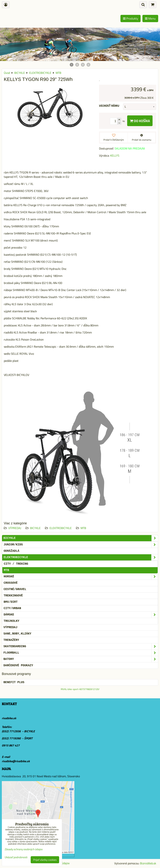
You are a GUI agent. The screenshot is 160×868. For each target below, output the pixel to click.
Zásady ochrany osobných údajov (24, 849)
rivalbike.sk (9, 718)
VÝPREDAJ (15, 528)
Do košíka (140, 121)
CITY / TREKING (16, 564)
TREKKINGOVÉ (13, 596)
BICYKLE (35, 528)
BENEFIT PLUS (14, 682)
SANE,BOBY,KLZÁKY (17, 634)
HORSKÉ (81, 577)
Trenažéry (11, 640)
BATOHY (81, 659)
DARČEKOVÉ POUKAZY (18, 666)
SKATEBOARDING (81, 646)
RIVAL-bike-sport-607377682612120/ (80, 689)
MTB (83, 528)
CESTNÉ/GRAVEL (15, 589)
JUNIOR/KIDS (81, 545)
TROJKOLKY (11, 621)
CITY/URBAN (12, 608)
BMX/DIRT (11, 602)
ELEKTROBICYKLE (61, 528)
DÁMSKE (81, 615)
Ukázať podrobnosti (16, 857)
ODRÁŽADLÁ (11, 551)
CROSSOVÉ (11, 583)
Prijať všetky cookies (45, 860)
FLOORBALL (81, 653)
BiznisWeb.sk (148, 863)
